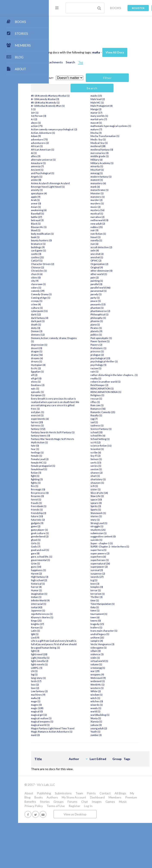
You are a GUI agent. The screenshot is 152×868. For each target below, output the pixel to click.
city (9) (65, 311)
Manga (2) (110, 136)
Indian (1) (67, 634)
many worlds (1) (113, 142)
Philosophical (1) (113, 344)
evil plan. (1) (68, 445)
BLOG (19, 57)
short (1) (109, 509)
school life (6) (112, 469)
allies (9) (66, 183)
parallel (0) (110, 314)
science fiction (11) (115, 479)
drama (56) (68, 385)
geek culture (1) (71, 570)
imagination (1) (70, 630)
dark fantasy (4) (70, 348)
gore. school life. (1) (72, 593)
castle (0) (67, 284)
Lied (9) (66, 674)
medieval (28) (112, 176)
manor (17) (110, 139)
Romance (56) (112, 442)
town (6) (109, 654)
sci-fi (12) (109, 476)
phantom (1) (111, 338)
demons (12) (69, 365)
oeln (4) (108, 280)
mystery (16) (111, 240)
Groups (89, 843)
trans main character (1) (118, 667)
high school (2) (70, 617)
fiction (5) (67, 509)
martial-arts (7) (113, 146)
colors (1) (67, 317)
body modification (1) (73, 264)
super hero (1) (112, 587)
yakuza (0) (110, 762)
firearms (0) (68, 533)
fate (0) (66, 482)
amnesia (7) (68, 193)
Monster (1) (111, 223)
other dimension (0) (115, 301)
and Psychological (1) (73, 200)
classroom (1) (69, 314)
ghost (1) (67, 577)
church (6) (68, 304)
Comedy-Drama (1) (72, 324)
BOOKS (116, 8)
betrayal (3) (68, 250)
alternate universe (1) (74, 186)
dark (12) (67, 344)
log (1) (65, 715)
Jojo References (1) (73, 651)
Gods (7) (66, 583)
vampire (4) (111, 677)
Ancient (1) (68, 196)
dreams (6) (68, 388)
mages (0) (67, 745)
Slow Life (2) (111, 530)
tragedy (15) (111, 661)
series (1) (110, 499)
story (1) (109, 553)
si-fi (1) (108, 519)
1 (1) (64, 132)
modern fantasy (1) (115, 206)
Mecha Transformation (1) (119, 166)
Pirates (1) (110, 358)
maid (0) (109, 119)
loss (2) (66, 725)
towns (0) (109, 657)
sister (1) (109, 523)
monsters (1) (111, 227)
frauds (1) (67, 540)
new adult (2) (112, 254)
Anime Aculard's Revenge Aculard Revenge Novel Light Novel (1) (78, 213)
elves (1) (67, 412)
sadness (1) (111, 459)
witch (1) (109, 735)
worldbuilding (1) (114, 752)
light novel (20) (70, 694)
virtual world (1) (113, 698)
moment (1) (111, 210)
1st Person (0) (69, 139)
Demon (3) (67, 361)
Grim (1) (66, 600)
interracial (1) (69, 641)
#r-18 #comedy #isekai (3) (76, 122)
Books (105, 834)
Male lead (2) (111, 126)
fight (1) (66, 513)
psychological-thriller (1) (118, 391)
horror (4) (67, 624)
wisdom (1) (110, 731)
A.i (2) (65, 142)
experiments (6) (71, 452)
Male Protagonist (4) (115, 132)
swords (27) (111, 613)
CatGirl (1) (68, 291)
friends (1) (68, 546)
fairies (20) (68, 455)
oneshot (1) (111, 287)
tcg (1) (108, 617)
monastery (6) (112, 213)
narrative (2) (111, 247)
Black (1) (67, 254)
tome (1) (109, 647)
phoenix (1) (111, 351)
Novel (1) (109, 267)
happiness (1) (69, 607)
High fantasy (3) (70, 613)
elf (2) (65, 405)
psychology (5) (112, 395)
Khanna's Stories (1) (73, 654)
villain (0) (109, 688)
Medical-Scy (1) (113, 173)
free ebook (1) (69, 543)
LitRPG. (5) (67, 708)
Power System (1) (114, 371)
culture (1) (68, 338)
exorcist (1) (68, 449)
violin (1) (109, 694)
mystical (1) (111, 244)
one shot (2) (111, 284)
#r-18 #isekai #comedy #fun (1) (79, 129)
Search (101, 66)
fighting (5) (68, 516)
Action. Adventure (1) (74, 159)
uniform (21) (111, 674)
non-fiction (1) (112, 264)
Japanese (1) (69, 647)
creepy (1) (67, 331)
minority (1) (111, 196)
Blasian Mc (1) (70, 257)
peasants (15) (112, 334)
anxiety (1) (68, 220)
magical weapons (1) (73, 762)
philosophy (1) (112, 348)
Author (105, 796)
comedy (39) (68, 321)
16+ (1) (65, 136)
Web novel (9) (112, 715)
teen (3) (109, 620)
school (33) (110, 466)
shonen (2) (110, 506)
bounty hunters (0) (72, 270)
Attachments (84, 66)
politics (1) (110, 365)
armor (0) (67, 233)
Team (110, 830)
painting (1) (111, 311)
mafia (127, 48)
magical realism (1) (72, 758)
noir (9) (108, 260)
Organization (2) (113, 294)
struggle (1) (111, 560)
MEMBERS (23, 45)
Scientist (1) (111, 482)
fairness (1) (68, 459)
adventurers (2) (71, 169)
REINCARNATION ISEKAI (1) (120, 425)
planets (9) (110, 361)
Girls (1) (66, 580)
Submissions (94, 830)
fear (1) (66, 486)
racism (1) (110, 398)
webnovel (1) (111, 718)
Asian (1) (67, 237)
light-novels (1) (70, 705)
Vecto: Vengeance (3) (116, 681)
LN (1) (65, 711)
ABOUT (20, 69)
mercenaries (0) (113, 183)
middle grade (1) (113, 186)
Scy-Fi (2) (109, 489)
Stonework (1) (112, 546)
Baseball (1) (68, 244)
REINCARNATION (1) (116, 422)
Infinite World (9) (71, 637)
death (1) (67, 355)
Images (127, 843)
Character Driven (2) (73, 294)
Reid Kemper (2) (113, 418)
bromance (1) (69, 274)
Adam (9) (67, 163)
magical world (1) (71, 765)
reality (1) (110, 412)
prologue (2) (111, 385)
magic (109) (68, 748)
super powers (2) (114, 590)
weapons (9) (111, 711)
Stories (76, 843)
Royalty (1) (110, 449)
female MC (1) (69, 499)
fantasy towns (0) (71, 472)
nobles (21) (110, 257)
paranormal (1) (112, 321)
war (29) (109, 708)
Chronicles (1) (70, 301)
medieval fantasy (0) (116, 180)
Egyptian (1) (68, 402)
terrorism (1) (111, 630)
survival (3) (111, 607)
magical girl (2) (70, 755)
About (60, 830)
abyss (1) (67, 146)
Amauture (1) (69, 190)
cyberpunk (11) (70, 341)
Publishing (75, 830)
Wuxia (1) (110, 755)
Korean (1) (68, 664)
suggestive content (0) (117, 570)
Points (122, 830)
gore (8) (66, 590)
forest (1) (67, 536)
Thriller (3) (110, 634)
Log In (75, 851)
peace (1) (109, 331)
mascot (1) (110, 149)
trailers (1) (110, 664)
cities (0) (67, 307)
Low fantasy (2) (70, 731)
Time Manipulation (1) (116, 641)
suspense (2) (112, 610)
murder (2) (110, 230)
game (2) (66, 563)
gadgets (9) (68, 560)
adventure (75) (70, 166)
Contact (61, 834)
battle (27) (67, 247)
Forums (103, 843)
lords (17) (67, 721)
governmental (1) (71, 597)
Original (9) (111, 297)
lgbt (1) (65, 671)
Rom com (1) (111, 439)
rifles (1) (109, 435)
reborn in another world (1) (119, 415)
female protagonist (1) (74, 502)
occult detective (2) (115, 277)
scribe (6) (110, 486)
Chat (115, 843)
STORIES (21, 33)
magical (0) (68, 752)
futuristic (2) (69, 556)
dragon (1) (67, 381)
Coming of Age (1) (71, 328)
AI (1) (65, 180)
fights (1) (67, 519)
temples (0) (111, 624)
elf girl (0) (67, 408)
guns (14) (67, 603)
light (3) (66, 691)
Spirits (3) (110, 540)
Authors (118, 834)
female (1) (67, 492)
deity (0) (66, 358)
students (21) (112, 563)
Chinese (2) (68, 297)
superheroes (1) (113, 597)
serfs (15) (110, 496)
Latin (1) (66, 667)
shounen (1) (111, 516)
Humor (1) (67, 627)
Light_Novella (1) (71, 698)
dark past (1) (69, 351)
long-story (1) (69, 718)
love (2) (66, 728)
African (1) (68, 173)
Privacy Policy (90, 847)
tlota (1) (108, 644)
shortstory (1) (112, 513)
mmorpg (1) (110, 203)
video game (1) (112, 684)
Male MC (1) (111, 129)
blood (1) (66, 260)
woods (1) (110, 745)
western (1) (111, 725)
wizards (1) (110, 741)
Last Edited (129, 796)
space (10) (110, 533)
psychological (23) (114, 388)
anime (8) (67, 206)
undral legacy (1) (114, 671)
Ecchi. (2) (67, 398)
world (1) (109, 748)
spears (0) (110, 536)
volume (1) (110, 701)
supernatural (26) (114, 600)
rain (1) (108, 402)
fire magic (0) (69, 526)
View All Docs (74, 56)
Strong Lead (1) (113, 556)
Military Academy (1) (116, 193)
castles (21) (68, 287)
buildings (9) (69, 277)
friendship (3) (69, 550)
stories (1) (110, 550)
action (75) (68, 149)
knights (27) (68, 661)
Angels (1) (67, 203)
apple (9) (66, 227)
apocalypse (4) (70, 223)
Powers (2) (110, 375)
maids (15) (110, 122)
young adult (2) (113, 765)
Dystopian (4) (69, 395)
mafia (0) (66, 738)
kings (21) (67, 657)
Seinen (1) (110, 492)
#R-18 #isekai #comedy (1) (76, 126)
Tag (111, 66)
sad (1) (108, 455)
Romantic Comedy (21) (117, 445)
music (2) (109, 237)
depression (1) (70, 375)
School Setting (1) (114, 472)
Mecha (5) (110, 163)
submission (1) (112, 566)
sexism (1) (110, 502)
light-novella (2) (70, 701)
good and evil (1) (71, 587)
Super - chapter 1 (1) (115, 577)
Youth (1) (109, 768)
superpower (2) (113, 603)
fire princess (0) (71, 530)
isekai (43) (67, 644)
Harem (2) (67, 610)
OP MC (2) (110, 291)
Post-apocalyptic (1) (115, 368)
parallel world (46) (114, 317)
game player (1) (70, 566)
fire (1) (65, 523)
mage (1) (66, 741)
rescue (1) (110, 432)
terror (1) (109, 627)
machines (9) (69, 735)
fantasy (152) (69, 462)
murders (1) (111, 233)
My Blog (91, 834)
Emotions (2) (68, 415)
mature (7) (110, 159)
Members (104, 838)
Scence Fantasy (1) (115, 462)
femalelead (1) (70, 506)
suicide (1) (110, 573)
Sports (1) (110, 543)
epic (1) (66, 418)
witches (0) (111, 738)
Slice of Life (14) (113, 526)
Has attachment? (73, 74)
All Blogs (76, 834)
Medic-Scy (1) (112, 169)
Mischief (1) (111, 200)
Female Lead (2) (71, 496)
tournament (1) (113, 651)
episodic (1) (68, 422)
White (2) (109, 728)
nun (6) (108, 274)
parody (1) (110, 324)
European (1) (69, 425)
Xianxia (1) (110, 758)
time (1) (108, 637)
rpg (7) (108, 452)
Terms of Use (112, 847)
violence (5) (111, 691)
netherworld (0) (113, 250)
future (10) (68, 553)
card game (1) (69, 280)
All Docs (68, 27)
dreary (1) (67, 391)
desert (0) (67, 378)
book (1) (66, 267)
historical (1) (69, 620)
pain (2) (108, 307)
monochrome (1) (113, 220)
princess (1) (111, 381)
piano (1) (109, 355)
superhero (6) (112, 593)
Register (138, 8)
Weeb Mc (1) (111, 721)
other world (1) (113, 304)
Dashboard (86, 838)
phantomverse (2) (114, 341)
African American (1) (73, 176)
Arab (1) (66, 230)
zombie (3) (110, 772)
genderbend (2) (71, 573)
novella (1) (110, 270)
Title (69, 796)
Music (73, 847)
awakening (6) (70, 240)
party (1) (109, 328)
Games (60, 847)
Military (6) (110, 190)
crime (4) (67, 334)
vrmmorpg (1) (112, 705)
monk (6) (109, 217)
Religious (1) (111, 428)
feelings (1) (68, 489)
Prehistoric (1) (112, 378)
